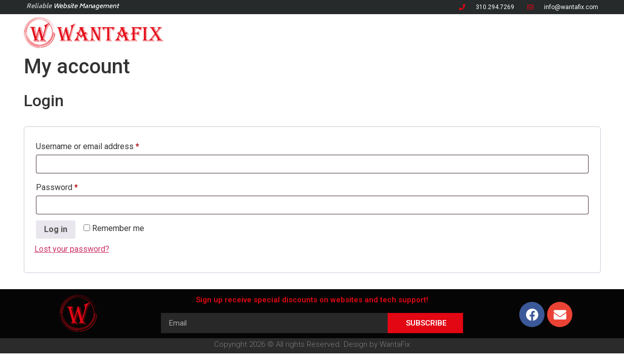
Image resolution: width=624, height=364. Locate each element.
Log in (56, 229)
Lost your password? (72, 249)
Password (73, 186)
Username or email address (103, 145)
